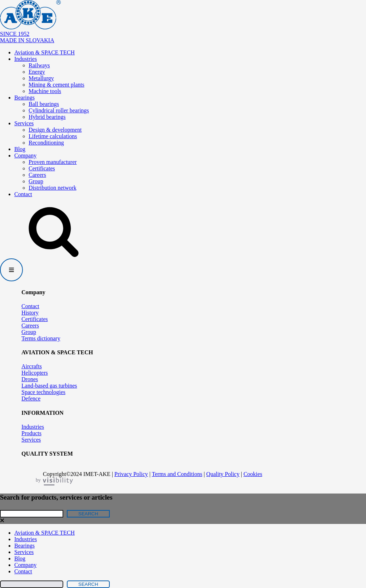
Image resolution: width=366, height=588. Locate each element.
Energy (37, 72)
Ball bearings (44, 104)
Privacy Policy (131, 474)
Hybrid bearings (47, 117)
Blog (20, 149)
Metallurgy (41, 78)
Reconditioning (46, 143)
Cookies (253, 474)
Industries (26, 59)
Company (25, 155)
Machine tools (45, 91)
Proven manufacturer (53, 162)
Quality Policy (223, 474)
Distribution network (53, 188)
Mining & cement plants (56, 85)
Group (36, 181)
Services (24, 123)
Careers (37, 175)
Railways (39, 65)
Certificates (42, 168)
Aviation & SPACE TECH (44, 52)
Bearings (24, 98)
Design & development (55, 130)
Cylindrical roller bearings (59, 110)
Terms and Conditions (177, 474)
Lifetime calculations (53, 136)
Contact (23, 194)
